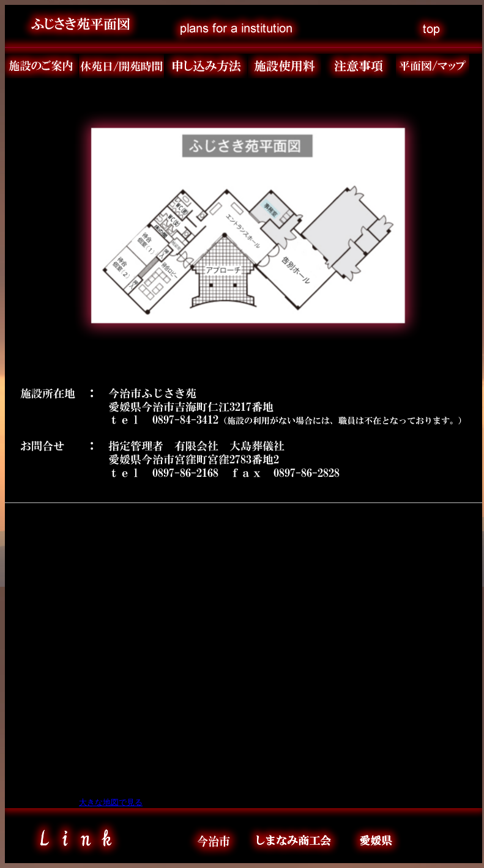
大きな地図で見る (111, 802)
